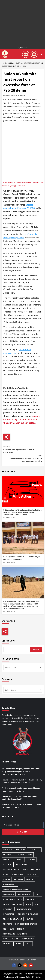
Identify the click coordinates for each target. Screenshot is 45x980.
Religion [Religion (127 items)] (21, 929)
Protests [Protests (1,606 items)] (7, 924)
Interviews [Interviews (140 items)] (8, 894)
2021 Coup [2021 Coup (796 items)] (20, 850)
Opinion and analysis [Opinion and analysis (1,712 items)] (28, 914)
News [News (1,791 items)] (37, 904)
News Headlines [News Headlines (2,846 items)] (23, 909)
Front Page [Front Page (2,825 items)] (32, 874)
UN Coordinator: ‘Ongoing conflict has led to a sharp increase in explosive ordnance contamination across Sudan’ (22, 512)
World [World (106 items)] (18, 944)
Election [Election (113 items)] (7, 865)
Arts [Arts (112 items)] (30, 855)
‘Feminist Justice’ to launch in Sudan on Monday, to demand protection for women (22, 781)
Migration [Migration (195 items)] (17, 904)
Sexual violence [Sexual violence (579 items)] (11, 939)
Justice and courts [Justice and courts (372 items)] (12, 899)
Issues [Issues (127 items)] (38, 894)
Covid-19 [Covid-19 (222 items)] (7, 860)
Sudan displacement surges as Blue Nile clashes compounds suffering (21, 806)
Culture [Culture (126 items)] (19, 860)
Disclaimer (31, 960)
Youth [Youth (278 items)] (28, 944)
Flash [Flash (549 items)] (6, 874)
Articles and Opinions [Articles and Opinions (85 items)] (14, 855)
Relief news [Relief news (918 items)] (8, 929)
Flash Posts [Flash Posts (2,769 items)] (18, 874)
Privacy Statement (17, 960)
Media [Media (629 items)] (6, 904)
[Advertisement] (22, 23)
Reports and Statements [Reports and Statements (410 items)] (15, 934)
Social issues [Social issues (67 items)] (28, 939)
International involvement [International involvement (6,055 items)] (16, 889)
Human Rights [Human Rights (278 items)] (10, 884)
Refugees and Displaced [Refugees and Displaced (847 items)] (27, 924)
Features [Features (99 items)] (36, 869)
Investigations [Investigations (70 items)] (24, 894)
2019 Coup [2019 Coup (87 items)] (8, 850)
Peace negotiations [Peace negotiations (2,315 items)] (13, 919)
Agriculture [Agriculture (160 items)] (34, 850)
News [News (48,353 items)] (28, 904)
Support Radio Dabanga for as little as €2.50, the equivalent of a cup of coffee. (22, 419)
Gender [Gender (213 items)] (7, 879)
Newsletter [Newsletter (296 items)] (9, 914)
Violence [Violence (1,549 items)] (7, 944)
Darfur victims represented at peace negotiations (23, 449)
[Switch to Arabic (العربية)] (22, 48)
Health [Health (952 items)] (30, 879)
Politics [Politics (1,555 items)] (29, 919)
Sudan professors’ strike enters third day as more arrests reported (22, 558)
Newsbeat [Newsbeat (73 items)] (8, 909)
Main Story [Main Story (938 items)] (30, 899)
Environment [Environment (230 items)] (21, 865)
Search (36, 649)
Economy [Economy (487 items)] (30, 860)
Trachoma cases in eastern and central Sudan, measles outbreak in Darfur (21, 789)
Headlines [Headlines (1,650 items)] (18, 879)
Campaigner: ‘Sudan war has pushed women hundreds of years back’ (20, 798)
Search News (9, 641)
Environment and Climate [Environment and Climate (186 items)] (15, 869)
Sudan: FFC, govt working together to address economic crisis (23, 458)
